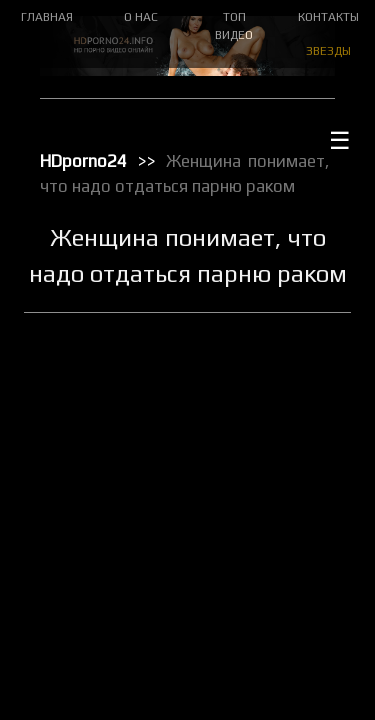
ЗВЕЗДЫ (328, 51)
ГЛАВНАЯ (47, 17)
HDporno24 (83, 161)
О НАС (141, 17)
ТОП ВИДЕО (234, 26)
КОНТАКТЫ (328, 17)
